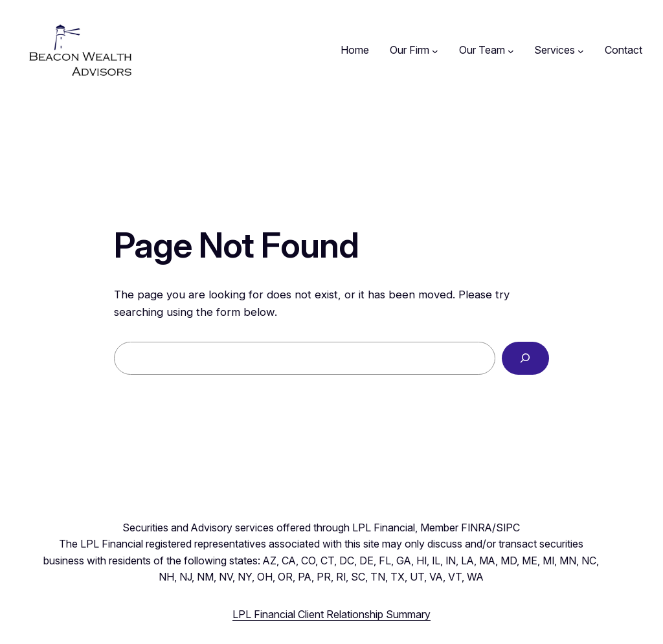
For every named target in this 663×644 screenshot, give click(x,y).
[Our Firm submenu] (435, 50)
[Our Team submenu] (511, 50)
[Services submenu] (581, 50)
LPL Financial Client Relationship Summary (331, 614)
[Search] (525, 358)
